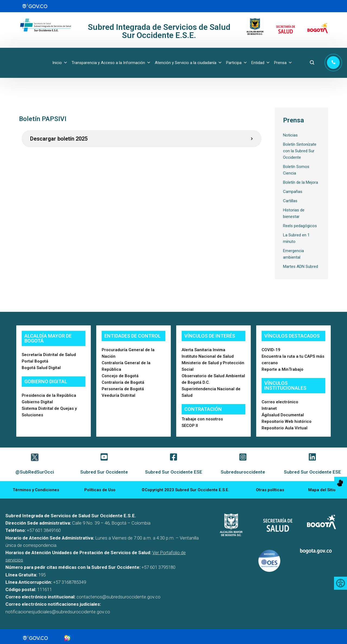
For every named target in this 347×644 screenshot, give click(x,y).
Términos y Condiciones (36, 490)
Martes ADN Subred (301, 267)
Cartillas (290, 201)
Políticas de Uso (100, 490)
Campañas (293, 192)
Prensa (283, 63)
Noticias (290, 135)
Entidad (261, 63)
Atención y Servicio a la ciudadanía (188, 63)
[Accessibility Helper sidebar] (340, 583)
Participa (237, 63)
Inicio (60, 63)
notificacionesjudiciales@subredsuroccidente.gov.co (58, 612)
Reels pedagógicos (300, 226)
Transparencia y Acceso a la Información (111, 63)
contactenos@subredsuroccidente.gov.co (118, 597)
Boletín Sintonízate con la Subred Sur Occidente (300, 151)
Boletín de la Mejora (301, 182)
